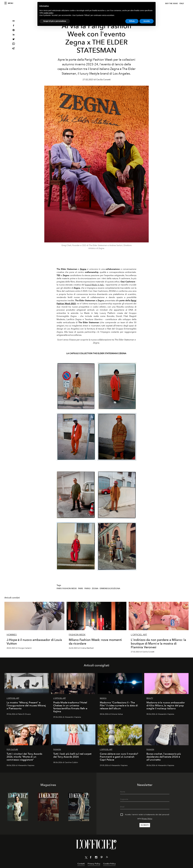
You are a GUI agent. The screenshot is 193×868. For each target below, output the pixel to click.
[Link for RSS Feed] (107, 858)
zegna (95, 588)
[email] (14, 21)
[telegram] (14, 49)
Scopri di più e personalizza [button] (55, 21)
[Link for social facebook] (91, 858)
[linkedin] (14, 35)
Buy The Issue (172, 4)
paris (81, 588)
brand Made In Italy (95, 285)
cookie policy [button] (48, 13)
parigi (87, 588)
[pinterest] (14, 30)
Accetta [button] (147, 21)
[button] (89, 807)
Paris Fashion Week (67, 588)
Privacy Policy (147, 819)
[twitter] (14, 39)
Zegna (83, 269)
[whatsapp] (14, 44)
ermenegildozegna (110, 588)
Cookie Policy (109, 864)
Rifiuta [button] (132, 21)
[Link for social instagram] (96, 858)
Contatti (81, 864)
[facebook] (14, 26)
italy (182, 4)
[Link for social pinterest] (102, 858)
